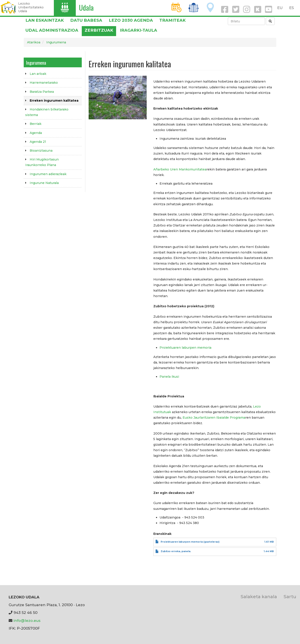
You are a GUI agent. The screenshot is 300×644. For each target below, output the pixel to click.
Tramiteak (172, 20)
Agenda (36, 133)
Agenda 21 (38, 142)
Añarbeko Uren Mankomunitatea (180, 169)
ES (291, 8)
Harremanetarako (44, 83)
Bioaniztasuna (41, 151)
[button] (118, 97)
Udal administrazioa (52, 30)
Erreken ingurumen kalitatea (54, 101)
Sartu (290, 597)
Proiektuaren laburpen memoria (185, 348)
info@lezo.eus (27, 621)
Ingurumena (56, 42)
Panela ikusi (169, 377)
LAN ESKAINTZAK (45, 20)
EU (280, 8)
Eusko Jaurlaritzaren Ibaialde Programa (214, 418)
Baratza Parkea (42, 92)
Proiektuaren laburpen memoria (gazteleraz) (190, 542)
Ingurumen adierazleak (48, 174)
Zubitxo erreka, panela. (176, 551)
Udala (86, 7)
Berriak (36, 124)
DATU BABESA (86, 20)
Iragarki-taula (138, 30)
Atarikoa (34, 42)
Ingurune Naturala (44, 183)
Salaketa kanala (259, 597)
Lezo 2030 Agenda (131, 20)
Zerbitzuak (99, 30)
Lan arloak (38, 74)
